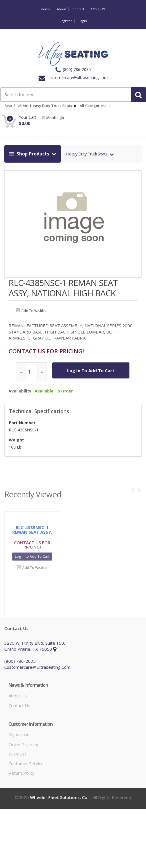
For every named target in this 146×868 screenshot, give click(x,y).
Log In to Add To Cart (91, 370)
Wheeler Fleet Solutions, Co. (59, 797)
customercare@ (73, 77)
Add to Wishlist (35, 569)
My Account (20, 735)
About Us (18, 696)
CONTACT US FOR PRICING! (46, 351)
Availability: (21, 391)
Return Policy (22, 773)
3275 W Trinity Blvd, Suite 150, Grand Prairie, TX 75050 (35, 646)
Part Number (22, 423)
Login (83, 21)
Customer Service (26, 764)
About (61, 9)
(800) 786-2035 (73, 69)
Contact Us (19, 705)
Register (66, 21)
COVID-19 (98, 9)
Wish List (17, 754)
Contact (78, 9)
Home (46, 9)
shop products (30, 154)
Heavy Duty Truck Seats (87, 154)
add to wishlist (34, 311)
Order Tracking (23, 744)
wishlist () (53, 118)
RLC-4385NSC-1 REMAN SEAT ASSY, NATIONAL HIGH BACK (63, 288)
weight (16, 440)
